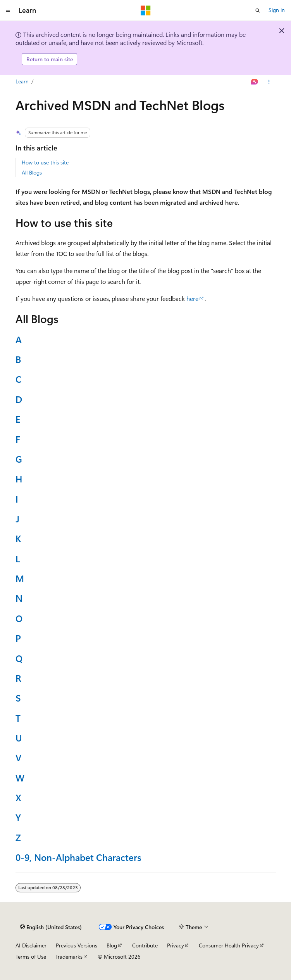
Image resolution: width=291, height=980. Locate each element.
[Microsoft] (146, 10)
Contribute (145, 945)
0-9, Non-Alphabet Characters (78, 857)
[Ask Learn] (254, 82)
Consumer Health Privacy (229, 945)
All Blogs (32, 172)
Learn (22, 81)
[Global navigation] (8, 10)
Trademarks (69, 957)
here (192, 298)
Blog (112, 945)
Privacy (176, 945)
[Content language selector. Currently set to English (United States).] (51, 927)
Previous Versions (77, 945)
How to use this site (45, 162)
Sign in (277, 10)
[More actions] (269, 82)
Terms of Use (31, 957)
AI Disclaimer (31, 945)
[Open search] (258, 10)
